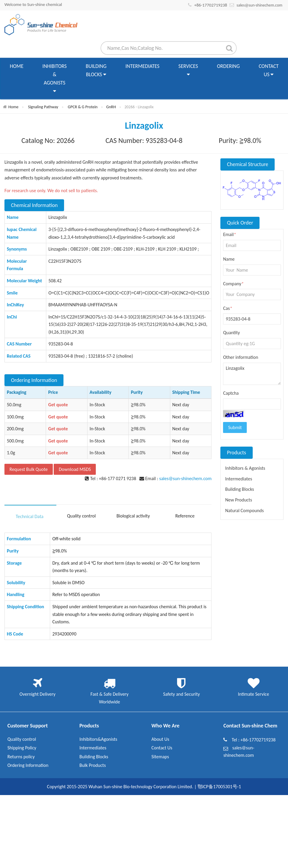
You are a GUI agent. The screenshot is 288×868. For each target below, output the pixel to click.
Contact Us (269, 71)
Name (229, 259)
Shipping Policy (22, 748)
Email (230, 234)
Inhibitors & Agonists (55, 79)
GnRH (111, 107)
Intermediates (143, 66)
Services (188, 71)
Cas (227, 308)
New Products (238, 500)
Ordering (229, 66)
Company (233, 284)
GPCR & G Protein (83, 107)
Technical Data (30, 516)
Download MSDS (75, 469)
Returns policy (21, 757)
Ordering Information (28, 765)
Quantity (231, 333)
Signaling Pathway (43, 107)
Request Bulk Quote (29, 469)
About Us (160, 739)
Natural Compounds (244, 511)
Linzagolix (252, 374)
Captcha (231, 393)
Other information (241, 357)
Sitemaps (160, 757)
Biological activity (133, 516)
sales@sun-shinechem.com (259, 5)
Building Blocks (96, 71)
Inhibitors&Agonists (98, 739)
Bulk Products (93, 765)
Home (17, 66)
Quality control (81, 516)
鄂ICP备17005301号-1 (219, 787)
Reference (185, 516)
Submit (235, 427)
